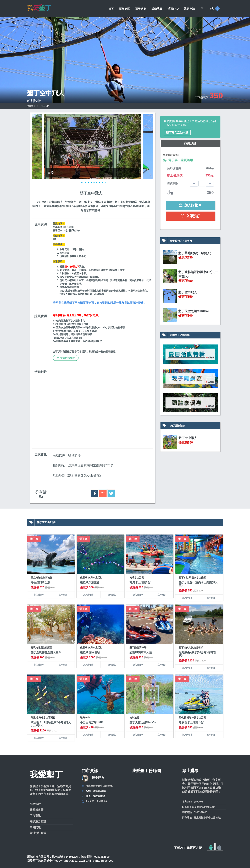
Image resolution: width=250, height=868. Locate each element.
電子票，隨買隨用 (178, 160)
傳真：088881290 (95, 796)
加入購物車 (190, 205)
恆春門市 (98, 778)
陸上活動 (45, 106)
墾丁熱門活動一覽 (177, 133)
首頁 (111, 9)
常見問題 (35, 827)
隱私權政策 (37, 810)
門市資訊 (35, 816)
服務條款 (35, 804)
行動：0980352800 (96, 791)
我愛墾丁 (31, 106)
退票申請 (190, 9)
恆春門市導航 (66, 358)
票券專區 (125, 9)
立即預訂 (190, 216)
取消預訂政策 (38, 833)
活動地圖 (157, 9)
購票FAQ (173, 9)
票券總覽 (141, 9)
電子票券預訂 (38, 821)
